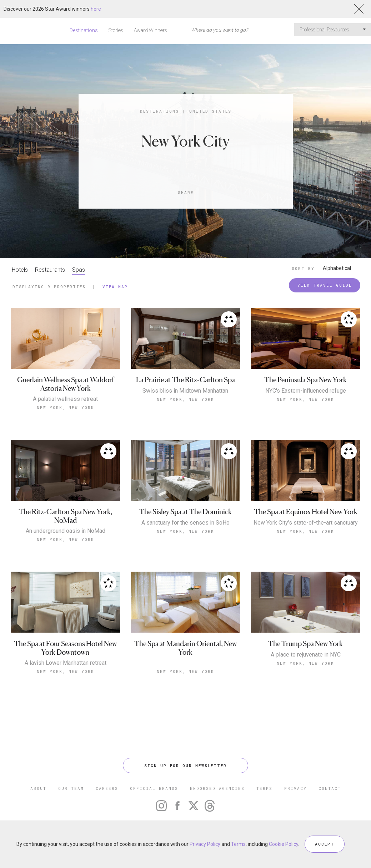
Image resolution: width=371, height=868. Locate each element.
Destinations (84, 30)
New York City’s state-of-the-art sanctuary (306, 523)
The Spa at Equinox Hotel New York (306, 512)
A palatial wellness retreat (65, 399)
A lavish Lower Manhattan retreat (66, 663)
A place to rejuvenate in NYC (306, 655)
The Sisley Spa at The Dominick (185, 512)
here (96, 9)
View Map (115, 287)
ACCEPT (325, 844)
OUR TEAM (71, 788)
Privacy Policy (205, 844)
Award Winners (151, 30)
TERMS (264, 788)
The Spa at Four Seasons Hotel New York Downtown (65, 648)
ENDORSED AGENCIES (217, 788)
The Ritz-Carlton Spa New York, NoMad (66, 516)
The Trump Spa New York (305, 644)
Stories (116, 30)
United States (210, 111)
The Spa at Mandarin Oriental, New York (185, 648)
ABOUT (38, 788)
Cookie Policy (284, 844)
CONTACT (330, 788)
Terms (238, 844)
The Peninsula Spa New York (305, 380)
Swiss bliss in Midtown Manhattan (185, 391)
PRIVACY (295, 788)
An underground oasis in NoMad (66, 531)
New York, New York (66, 407)
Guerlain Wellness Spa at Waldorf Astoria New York (66, 384)
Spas (79, 270)
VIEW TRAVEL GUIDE (325, 285)
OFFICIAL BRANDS (154, 788)
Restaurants (50, 270)
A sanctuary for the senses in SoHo (185, 523)
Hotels (20, 270)
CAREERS (107, 788)
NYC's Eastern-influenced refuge (306, 391)
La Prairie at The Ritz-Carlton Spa (185, 380)
